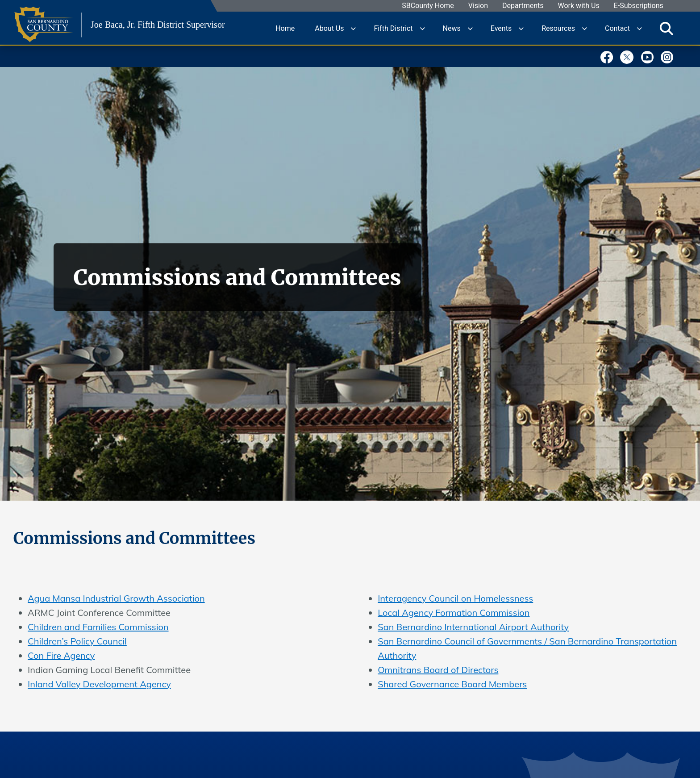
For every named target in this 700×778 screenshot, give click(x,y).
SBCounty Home (428, 6)
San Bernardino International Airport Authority (473, 627)
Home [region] (285, 28)
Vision (478, 6)
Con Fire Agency (61, 655)
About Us (329, 28)
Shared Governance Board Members (452, 684)
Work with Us (579, 6)
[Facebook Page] (609, 56)
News (452, 28)
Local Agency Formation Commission (454, 613)
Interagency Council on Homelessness (455, 598)
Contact (617, 28)
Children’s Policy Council (77, 641)
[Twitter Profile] (629, 56)
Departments (523, 6)
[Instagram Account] (669, 56)
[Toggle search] (667, 28)
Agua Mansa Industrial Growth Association (116, 598)
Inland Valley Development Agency (99, 684)
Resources (558, 28)
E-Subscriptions (639, 6)
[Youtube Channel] (650, 56)
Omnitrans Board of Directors (438, 670)
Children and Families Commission (98, 627)
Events (501, 28)
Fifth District (393, 28)
